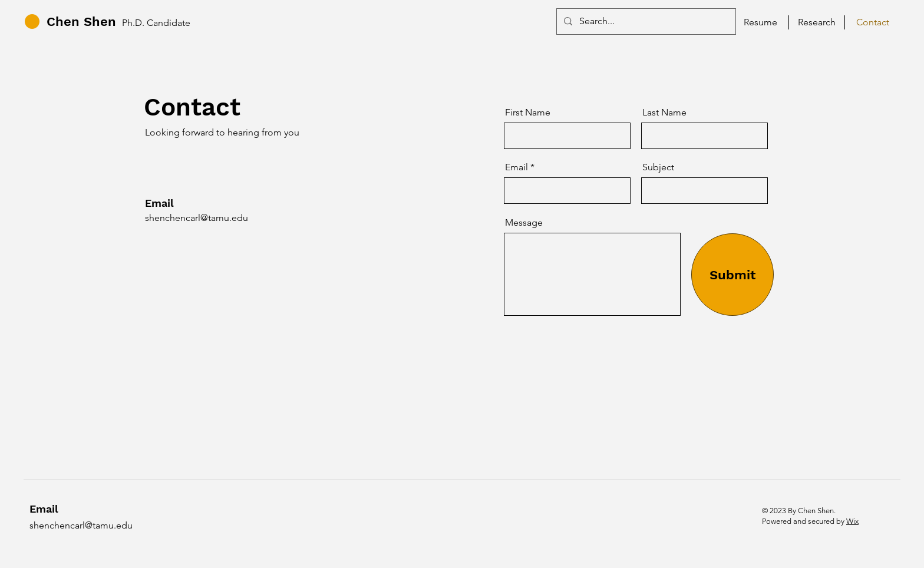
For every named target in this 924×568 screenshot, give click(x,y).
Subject (658, 167)
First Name (528, 113)
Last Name (664, 113)
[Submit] (732, 275)
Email (517, 167)
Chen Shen (81, 22)
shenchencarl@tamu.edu (197, 218)
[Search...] (645, 22)
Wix (852, 521)
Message (524, 223)
